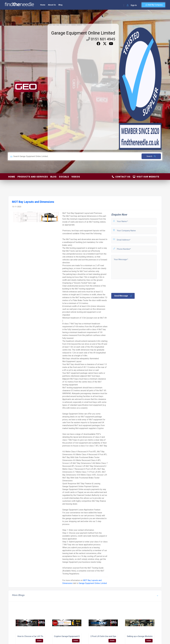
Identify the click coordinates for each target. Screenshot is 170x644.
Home (43, 5)
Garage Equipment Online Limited (83, 33)
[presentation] (129, 286)
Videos (76, 177)
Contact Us (121, 177)
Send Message (123, 296)
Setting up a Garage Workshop (140, 636)
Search (151, 156)
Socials (64, 177)
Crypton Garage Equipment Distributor (71, 636)
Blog (60, 5)
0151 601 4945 (101, 39)
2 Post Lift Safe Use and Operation (106, 636)
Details (39, 641)
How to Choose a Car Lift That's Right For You (38, 636)
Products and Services (33, 177)
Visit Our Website (146, 177)
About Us (52, 5)
